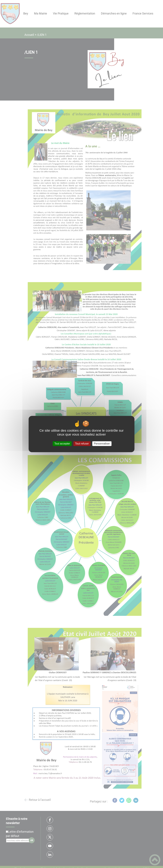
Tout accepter (62, 444)
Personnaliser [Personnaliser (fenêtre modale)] (102, 444)
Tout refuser (82, 444)
